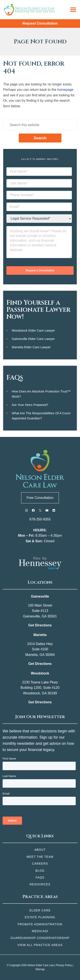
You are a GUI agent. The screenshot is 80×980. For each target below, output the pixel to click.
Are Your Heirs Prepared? (30, 405)
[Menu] (73, 10)
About (40, 850)
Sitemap (40, 969)
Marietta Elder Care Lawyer (31, 347)
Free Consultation (40, 498)
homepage (65, 90)
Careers (40, 864)
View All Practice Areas (40, 945)
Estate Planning (40, 917)
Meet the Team (40, 857)
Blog (40, 871)
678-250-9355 (40, 519)
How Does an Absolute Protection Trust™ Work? (41, 394)
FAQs (40, 877)
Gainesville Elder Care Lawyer (33, 339)
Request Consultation (40, 23)
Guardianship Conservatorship (40, 938)
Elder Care (40, 910)
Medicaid (40, 931)
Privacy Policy (64, 965)
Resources (40, 884)
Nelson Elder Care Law (41, 965)
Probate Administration (40, 924)
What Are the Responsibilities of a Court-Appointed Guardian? (41, 416)
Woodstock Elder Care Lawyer (33, 330)
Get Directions (40, 625)
